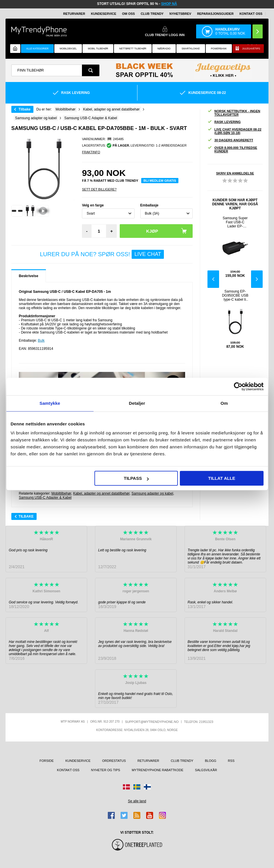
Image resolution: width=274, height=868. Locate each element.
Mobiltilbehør (61, 493)
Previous (213, 279)
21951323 (206, 722)
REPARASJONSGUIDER (215, 14)
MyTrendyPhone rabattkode (157, 770)
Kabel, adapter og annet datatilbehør (101, 493)
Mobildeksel (68, 49)
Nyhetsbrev (180, 14)
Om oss (128, 14)
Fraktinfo (91, 152)
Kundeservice (104, 14)
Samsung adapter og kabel (152, 493)
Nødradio (164, 49)
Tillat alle (222, 478)
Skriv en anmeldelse (235, 173)
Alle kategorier (37, 49)
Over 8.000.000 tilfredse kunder (232, 149)
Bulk (41, 341)
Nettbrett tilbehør (133, 49)
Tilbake (25, 109)
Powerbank (219, 49)
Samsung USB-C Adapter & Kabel (45, 498)
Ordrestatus (114, 761)
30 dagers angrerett (230, 140)
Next (257, 279)
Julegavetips (251, 49)
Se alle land (137, 801)
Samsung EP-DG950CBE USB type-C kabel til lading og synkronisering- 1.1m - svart (235, 295)
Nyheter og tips (105, 770)
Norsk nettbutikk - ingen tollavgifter (234, 113)
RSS (231, 761)
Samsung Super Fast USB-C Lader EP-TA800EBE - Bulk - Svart (235, 222)
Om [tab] (224, 403)
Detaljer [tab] (137, 403)
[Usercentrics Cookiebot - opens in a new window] (238, 386)
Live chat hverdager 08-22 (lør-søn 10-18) (234, 131)
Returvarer (74, 14)
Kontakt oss (251, 14)
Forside (47, 761)
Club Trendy (152, 14)
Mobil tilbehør (98, 49)
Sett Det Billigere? (99, 189)
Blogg (211, 761)
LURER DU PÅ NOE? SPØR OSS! (102, 254)
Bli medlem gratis (160, 181)
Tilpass (136, 478)
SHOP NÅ (169, 4)
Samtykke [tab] (50, 403)
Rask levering (224, 122)
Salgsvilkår (206, 770)
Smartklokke (191, 49)
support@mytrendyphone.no (152, 722)
